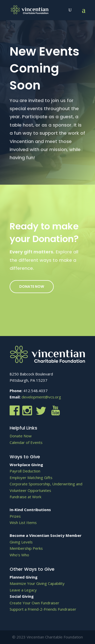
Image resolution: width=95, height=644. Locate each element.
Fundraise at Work (25, 497)
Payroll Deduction (25, 471)
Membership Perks (26, 548)
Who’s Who (19, 555)
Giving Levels (21, 542)
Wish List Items (23, 522)
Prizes (15, 516)
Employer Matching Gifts (31, 478)
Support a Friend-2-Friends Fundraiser (43, 609)
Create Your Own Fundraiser (34, 603)
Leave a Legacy (23, 590)
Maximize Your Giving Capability (37, 583)
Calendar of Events (26, 442)
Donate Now (32, 287)
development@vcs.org (41, 397)
